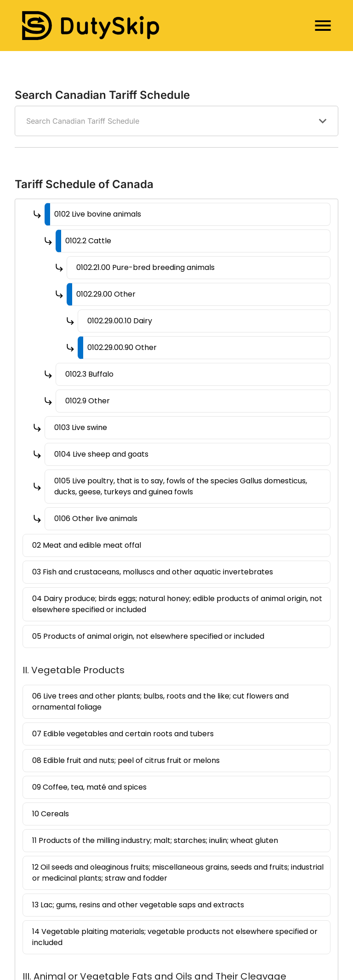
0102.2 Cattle (88, 241)
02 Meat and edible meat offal (87, 545)
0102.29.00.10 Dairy (120, 321)
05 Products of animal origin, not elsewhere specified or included (148, 636)
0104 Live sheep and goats (101, 454)
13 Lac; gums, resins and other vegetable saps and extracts (138, 905)
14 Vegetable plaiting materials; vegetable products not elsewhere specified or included (175, 937)
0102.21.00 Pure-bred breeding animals (145, 267)
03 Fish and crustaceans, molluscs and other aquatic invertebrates (153, 572)
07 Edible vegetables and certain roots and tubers (123, 734)
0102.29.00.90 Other (122, 347)
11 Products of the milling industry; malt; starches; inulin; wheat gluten (155, 840)
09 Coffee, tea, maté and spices (89, 787)
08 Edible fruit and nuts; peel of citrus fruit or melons (126, 760)
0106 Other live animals (96, 519)
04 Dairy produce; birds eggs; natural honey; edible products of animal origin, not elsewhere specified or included (177, 604)
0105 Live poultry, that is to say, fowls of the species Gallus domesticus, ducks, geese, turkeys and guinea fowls (181, 486)
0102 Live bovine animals (98, 214)
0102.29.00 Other (106, 294)
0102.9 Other (88, 401)
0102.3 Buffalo (89, 374)
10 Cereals (51, 814)
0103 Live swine (81, 427)
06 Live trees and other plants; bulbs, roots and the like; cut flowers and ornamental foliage (160, 702)
